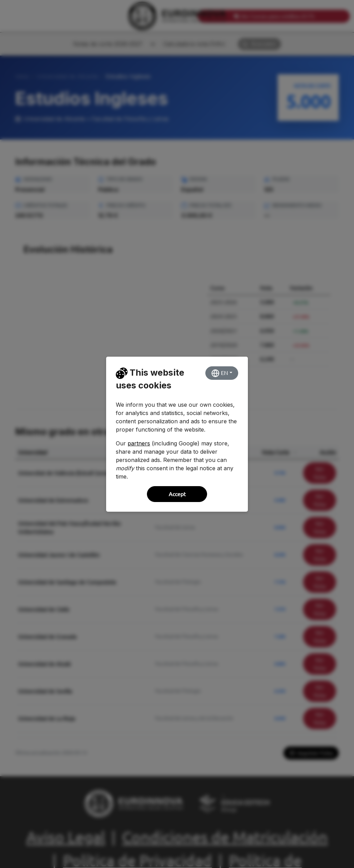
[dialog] (177, 434)
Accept (177, 494)
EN (220, 373)
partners (139, 443)
